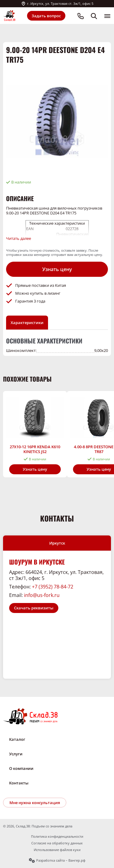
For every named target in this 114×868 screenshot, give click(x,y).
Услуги (16, 754)
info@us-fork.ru (42, 595)
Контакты (19, 783)
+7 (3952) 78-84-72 (53, 587)
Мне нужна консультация (35, 803)
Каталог (17, 739)
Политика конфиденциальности (57, 837)
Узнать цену (57, 269)
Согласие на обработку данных (57, 843)
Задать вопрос (46, 16)
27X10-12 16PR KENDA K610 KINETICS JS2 (35, 449)
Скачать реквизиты (34, 608)
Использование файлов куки (57, 850)
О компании (21, 768)
